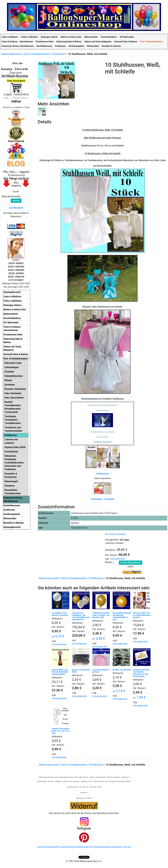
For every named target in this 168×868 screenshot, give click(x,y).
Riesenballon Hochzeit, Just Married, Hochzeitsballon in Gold (122, 616)
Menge (108, 562)
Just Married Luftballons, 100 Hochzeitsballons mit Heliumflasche (81, 616)
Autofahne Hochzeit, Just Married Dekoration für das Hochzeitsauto (141, 673)
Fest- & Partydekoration (37, 54)
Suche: (16, 192)
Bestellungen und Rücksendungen (93, 847)
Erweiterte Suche (67, 847)
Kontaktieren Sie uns (121, 847)
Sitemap (41, 847)
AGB (80, 777)
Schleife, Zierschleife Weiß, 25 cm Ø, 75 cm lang (61, 731)
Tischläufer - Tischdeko (102, 499)
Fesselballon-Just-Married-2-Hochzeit (60, 614)
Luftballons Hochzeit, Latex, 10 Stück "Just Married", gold (101, 615)
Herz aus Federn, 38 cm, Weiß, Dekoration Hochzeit (142, 615)
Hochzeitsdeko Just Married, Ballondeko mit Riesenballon (60, 672)
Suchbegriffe (52, 847)
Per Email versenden (115, 534)
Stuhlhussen (59, 54)
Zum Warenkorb (16, 208)
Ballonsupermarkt (11, 54)
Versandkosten (118, 559)
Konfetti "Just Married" (122, 670)
